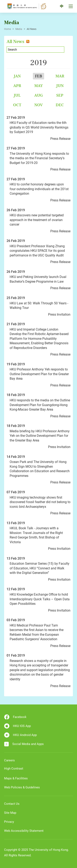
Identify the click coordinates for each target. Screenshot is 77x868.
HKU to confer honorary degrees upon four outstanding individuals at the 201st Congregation (39, 189)
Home (7, 29)
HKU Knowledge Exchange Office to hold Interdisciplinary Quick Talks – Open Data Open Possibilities (40, 599)
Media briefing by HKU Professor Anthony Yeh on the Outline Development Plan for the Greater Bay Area (40, 436)
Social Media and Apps (24, 744)
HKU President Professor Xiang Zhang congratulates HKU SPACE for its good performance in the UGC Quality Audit (37, 251)
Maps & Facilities (16, 778)
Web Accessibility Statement (24, 831)
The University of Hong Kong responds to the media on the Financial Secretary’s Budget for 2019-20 (39, 158)
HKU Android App (20, 735)
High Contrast (14, 769)
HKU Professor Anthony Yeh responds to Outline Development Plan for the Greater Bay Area (39, 374)
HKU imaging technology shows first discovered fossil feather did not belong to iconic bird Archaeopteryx (40, 502)
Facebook (15, 717)
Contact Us (12, 804)
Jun (60, 86)
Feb (38, 76)
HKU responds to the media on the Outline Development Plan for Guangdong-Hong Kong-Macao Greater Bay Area (40, 405)
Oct (17, 105)
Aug (39, 95)
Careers (9, 760)
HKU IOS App (17, 726)
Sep (60, 95)
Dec (60, 105)
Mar (60, 76)
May (39, 86)
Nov (38, 105)
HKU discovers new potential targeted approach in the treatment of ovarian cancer (37, 220)
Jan (17, 76)
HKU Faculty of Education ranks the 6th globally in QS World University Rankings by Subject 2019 (39, 127)
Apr (17, 86)
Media (19, 29)
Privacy (9, 822)
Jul (17, 95)
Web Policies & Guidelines (22, 787)
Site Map (10, 813)
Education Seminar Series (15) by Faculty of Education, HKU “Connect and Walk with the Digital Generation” (40, 568)
